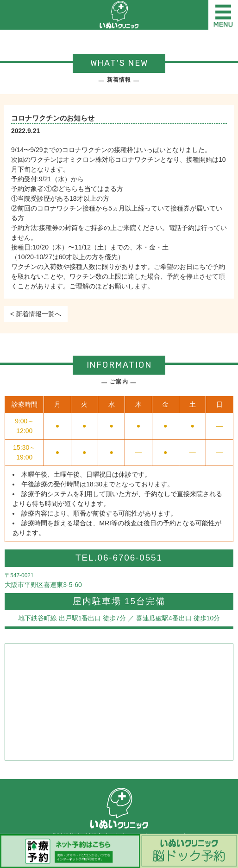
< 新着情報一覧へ (36, 314)
